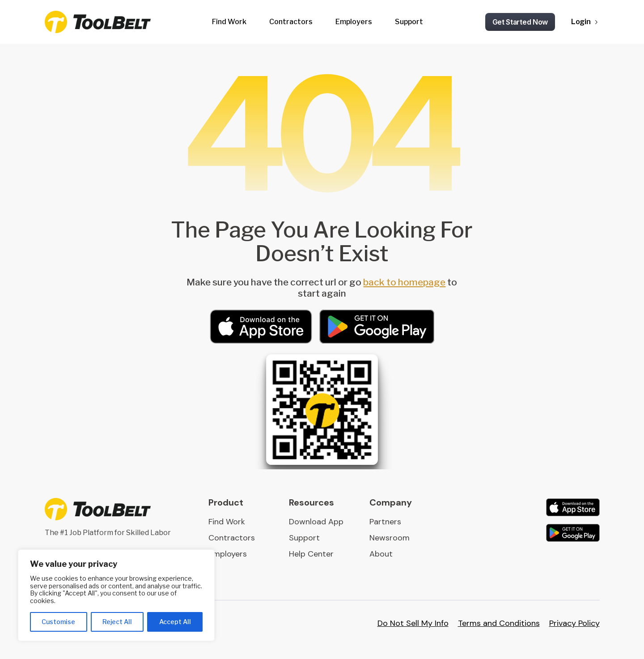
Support (409, 22)
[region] (116, 595)
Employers (354, 22)
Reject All (117, 622)
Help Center (311, 554)
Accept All (175, 622)
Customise (58, 622)
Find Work (229, 22)
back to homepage (404, 282)
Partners (385, 522)
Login (581, 22)
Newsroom (390, 538)
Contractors (291, 22)
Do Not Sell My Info (413, 623)
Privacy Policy (574, 623)
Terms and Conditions (499, 623)
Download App (316, 522)
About (381, 554)
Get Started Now (520, 22)
